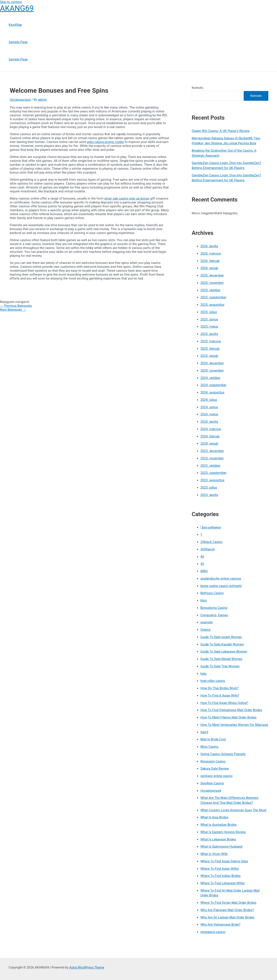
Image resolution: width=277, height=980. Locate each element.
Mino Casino (209, 747)
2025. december (212, 275)
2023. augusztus (212, 480)
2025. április (209, 334)
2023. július (209, 488)
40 (202, 557)
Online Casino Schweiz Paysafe (223, 754)
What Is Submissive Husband (221, 847)
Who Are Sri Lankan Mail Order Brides (227, 917)
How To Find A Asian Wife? (220, 696)
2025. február (210, 349)
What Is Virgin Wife (214, 854)
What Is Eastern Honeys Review (223, 832)
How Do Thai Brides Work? (219, 688)
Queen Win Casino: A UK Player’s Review (221, 131)
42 (202, 564)
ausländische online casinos (221, 579)
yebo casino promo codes (105, 142)
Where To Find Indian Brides (221, 876)
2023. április (209, 495)
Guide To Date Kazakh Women (222, 644)
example (207, 622)
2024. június (209, 407)
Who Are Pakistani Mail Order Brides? (227, 910)
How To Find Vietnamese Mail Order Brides (231, 710)
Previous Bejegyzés (16, 306)
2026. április (209, 246)
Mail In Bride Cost (213, 739)
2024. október (210, 378)
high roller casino (213, 681)
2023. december (212, 451)
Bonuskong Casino (214, 608)
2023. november (212, 458)
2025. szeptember (213, 297)
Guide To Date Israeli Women (221, 637)
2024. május (209, 414)
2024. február (210, 436)
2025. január (209, 356)
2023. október (210, 466)
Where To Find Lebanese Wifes (223, 883)
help (203, 674)
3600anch (208, 549)
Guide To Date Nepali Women (221, 659)
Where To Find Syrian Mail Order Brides (228, 903)
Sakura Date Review (215, 769)
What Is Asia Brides (214, 817)
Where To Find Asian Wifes (220, 869)
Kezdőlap (15, 25)
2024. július (209, 400)
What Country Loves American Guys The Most (233, 810)
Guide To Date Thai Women (220, 666)
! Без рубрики (211, 527)
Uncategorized (20, 100)
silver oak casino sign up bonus (127, 198)
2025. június (209, 319)
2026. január (209, 268)
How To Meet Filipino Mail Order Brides (228, 717)
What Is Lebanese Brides (218, 839)
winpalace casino (213, 932)
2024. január (209, 444)
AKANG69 (17, 8)
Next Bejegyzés (13, 310)
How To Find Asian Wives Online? (224, 703)
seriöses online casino (216, 776)
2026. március (211, 254)
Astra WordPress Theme (87, 967)
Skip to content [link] (11, 2)
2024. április (209, 422)
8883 (204, 571)
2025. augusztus (212, 305)
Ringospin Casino (213, 761)
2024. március (211, 429)
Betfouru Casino (212, 593)
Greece (205, 630)
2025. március (211, 341)
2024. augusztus (212, 392)
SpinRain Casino (212, 783)
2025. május (209, 327)
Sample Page (18, 42)
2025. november (212, 283)
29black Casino (211, 542)
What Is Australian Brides (218, 825)
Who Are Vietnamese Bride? (220, 925)
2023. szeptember (213, 473)
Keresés (198, 88)
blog (204, 600)
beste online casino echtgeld (221, 586)
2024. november (212, 371)
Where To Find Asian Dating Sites (224, 861)
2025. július (209, 312)
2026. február (210, 261)
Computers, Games (214, 615)
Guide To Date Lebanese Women (224, 652)
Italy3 (204, 732)
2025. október (210, 290)
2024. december (212, 363)
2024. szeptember (213, 385)
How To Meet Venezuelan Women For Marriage (234, 725)
